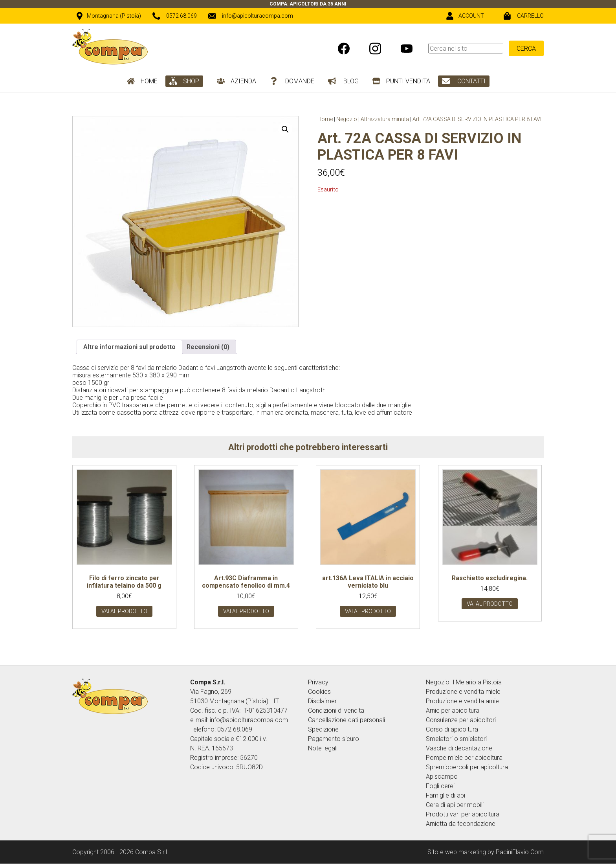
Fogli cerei (440, 786)
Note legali (323, 748)
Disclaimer (322, 701)
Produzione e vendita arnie (462, 701)
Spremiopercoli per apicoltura (467, 767)
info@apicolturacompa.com (249, 720)
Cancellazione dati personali (346, 720)
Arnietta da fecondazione (461, 824)
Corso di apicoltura (452, 729)
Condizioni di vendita (336, 711)
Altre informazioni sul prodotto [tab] (129, 347)
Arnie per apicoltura (453, 711)
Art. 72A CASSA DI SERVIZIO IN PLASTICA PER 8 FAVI (477, 119)
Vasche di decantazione (459, 748)
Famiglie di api (445, 795)
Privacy (318, 682)
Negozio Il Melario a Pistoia (464, 682)
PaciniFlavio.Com (520, 852)
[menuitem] (486, 48)
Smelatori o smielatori (456, 739)
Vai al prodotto (124, 611)
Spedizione (323, 729)
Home (325, 119)
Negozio (347, 119)
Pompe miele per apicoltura (464, 758)
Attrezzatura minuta (385, 119)
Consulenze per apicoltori (461, 720)
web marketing (466, 852)
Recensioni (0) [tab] (208, 347)
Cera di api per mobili (455, 805)
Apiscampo (442, 777)
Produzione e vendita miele (463, 692)
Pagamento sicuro (334, 739)
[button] (285, 129)
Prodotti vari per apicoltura (463, 814)
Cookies (319, 692)
